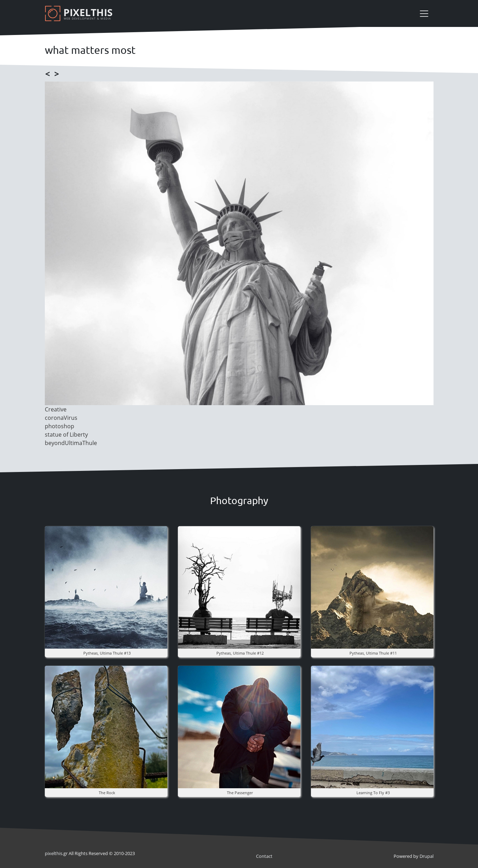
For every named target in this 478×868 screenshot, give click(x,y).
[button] (106, 587)
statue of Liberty (66, 435)
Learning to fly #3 (373, 793)
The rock (107, 793)
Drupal (427, 856)
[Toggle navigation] (424, 14)
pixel (54, 853)
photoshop (60, 426)
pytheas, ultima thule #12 (240, 653)
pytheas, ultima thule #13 (107, 653)
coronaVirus (61, 418)
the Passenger (240, 793)
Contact (264, 856)
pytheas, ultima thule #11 (373, 653)
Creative (56, 409)
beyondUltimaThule (71, 443)
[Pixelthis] (80, 13)
